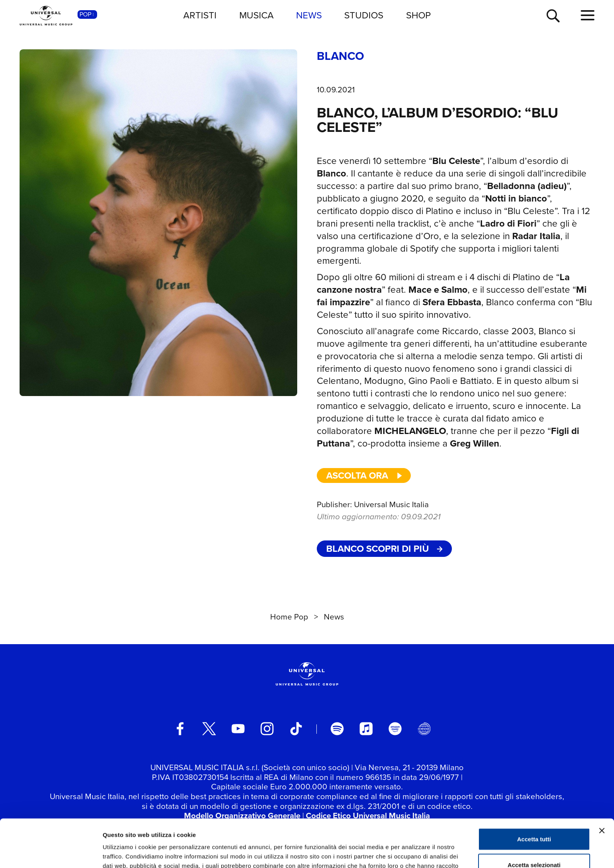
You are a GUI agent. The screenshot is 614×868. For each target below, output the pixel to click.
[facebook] (180, 729)
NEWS (309, 15)
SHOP (418, 15)
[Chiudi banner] (602, 783)
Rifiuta (534, 842)
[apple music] (366, 729)
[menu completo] (588, 16)
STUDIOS (364, 15)
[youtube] (238, 729)
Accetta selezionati (534, 817)
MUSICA (256, 15)
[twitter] (209, 729)
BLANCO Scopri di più (384, 549)
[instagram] (267, 729)
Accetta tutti (534, 791)
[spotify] (337, 729)
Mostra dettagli (412, 853)
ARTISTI (200, 15)
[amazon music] (395, 729)
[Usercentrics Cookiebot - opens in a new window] (51, 853)
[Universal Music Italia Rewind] (424, 729)
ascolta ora (365, 475)
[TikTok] (296, 729)
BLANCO (340, 56)
